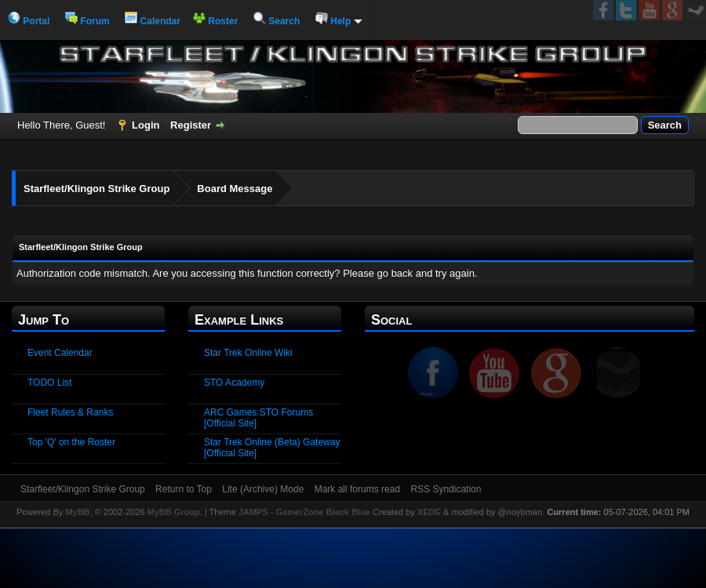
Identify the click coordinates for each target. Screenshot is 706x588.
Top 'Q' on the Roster (71, 442)
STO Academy (234, 383)
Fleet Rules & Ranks (70, 412)
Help (339, 21)
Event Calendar (60, 353)
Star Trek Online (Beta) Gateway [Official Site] (272, 448)
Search (277, 21)
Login (146, 125)
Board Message (235, 189)
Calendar (153, 21)
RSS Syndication (446, 489)
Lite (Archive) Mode (263, 489)
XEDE (429, 512)
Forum (87, 21)
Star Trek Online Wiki (248, 353)
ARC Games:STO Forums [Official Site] (258, 418)
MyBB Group (173, 512)
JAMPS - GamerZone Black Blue (304, 512)
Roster (215, 21)
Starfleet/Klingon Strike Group (96, 189)
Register (191, 125)
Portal (29, 21)
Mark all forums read (357, 489)
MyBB (77, 512)
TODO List (49, 383)
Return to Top (184, 489)
